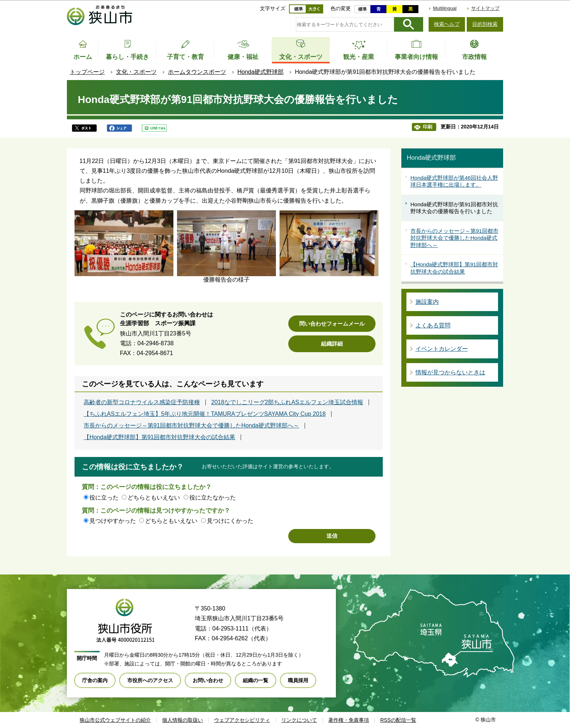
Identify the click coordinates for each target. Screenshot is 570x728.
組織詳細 (332, 344)
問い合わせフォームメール (332, 324)
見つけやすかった (113, 521)
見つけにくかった (230, 521)
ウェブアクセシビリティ (242, 720)
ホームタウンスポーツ (197, 72)
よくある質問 (433, 325)
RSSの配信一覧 (398, 720)
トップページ (87, 72)
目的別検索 (485, 24)
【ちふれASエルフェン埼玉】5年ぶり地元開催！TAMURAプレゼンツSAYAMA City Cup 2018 (205, 414)
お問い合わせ (208, 680)
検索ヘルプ (447, 24)
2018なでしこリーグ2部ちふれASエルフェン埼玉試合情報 (287, 402)
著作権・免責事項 (349, 720)
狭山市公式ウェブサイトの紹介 (115, 720)
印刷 (427, 127)
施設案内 (427, 302)
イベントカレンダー (442, 349)
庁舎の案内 (95, 680)
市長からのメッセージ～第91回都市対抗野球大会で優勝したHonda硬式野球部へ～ (191, 426)
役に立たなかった (213, 498)
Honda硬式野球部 (260, 72)
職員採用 (298, 680)
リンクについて (299, 720)
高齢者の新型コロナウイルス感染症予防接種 (142, 402)
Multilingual (445, 8)
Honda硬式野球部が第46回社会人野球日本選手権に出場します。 (454, 181)
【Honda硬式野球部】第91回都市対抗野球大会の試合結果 (159, 437)
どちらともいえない (154, 498)
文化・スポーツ (136, 72)
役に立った (104, 498)
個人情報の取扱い (182, 720)
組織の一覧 (256, 680)
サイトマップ (485, 8)
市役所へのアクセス (150, 680)
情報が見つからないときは (450, 372)
